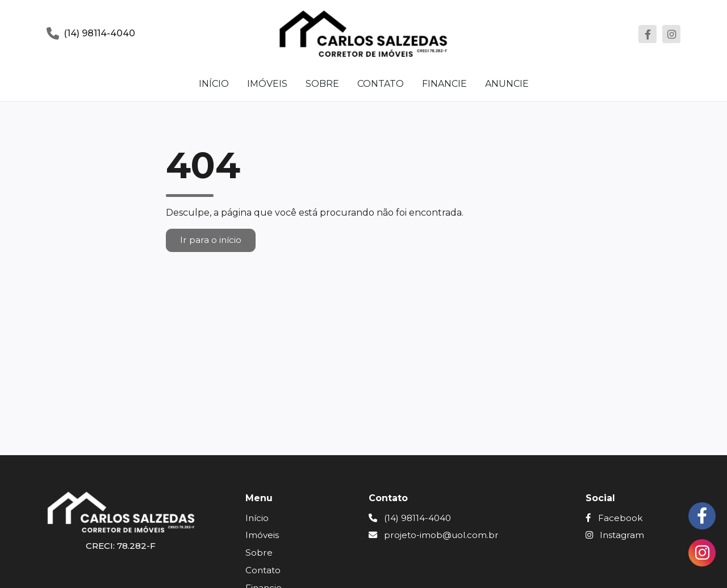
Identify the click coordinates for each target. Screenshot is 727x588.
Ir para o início (211, 240)
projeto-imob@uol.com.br (434, 535)
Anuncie (507, 84)
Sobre (322, 84)
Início (214, 84)
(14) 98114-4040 (410, 518)
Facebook (614, 518)
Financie (444, 84)
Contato (381, 84)
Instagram (615, 535)
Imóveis (267, 84)
